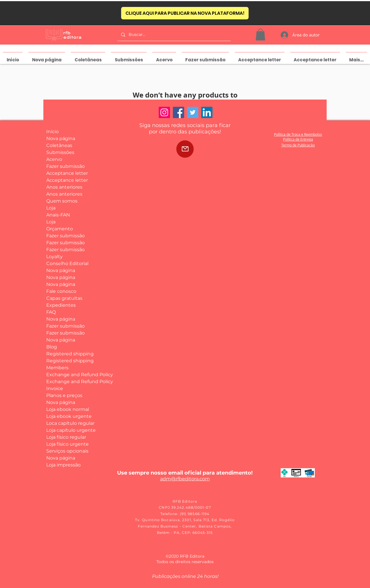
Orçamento (60, 229)
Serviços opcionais (67, 451)
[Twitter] (193, 112)
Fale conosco (61, 291)
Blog (52, 347)
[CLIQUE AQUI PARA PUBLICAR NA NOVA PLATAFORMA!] (185, 13)
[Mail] (185, 149)
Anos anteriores (64, 187)
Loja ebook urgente (67, 416)
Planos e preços (64, 395)
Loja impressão (63, 465)
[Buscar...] (174, 35)
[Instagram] (164, 112)
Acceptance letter (67, 173)
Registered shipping (67, 354)
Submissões (60, 152)
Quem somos (62, 201)
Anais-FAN (58, 215)
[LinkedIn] (207, 112)
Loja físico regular (66, 437)
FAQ (51, 312)
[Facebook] (178, 112)
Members (57, 368)
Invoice (55, 388)
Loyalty (54, 257)
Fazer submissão (65, 166)
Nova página (61, 138)
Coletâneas (59, 145)
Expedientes (61, 305)
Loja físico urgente (67, 444)
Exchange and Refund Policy (67, 375)
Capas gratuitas (64, 298)
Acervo (54, 159)
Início (52, 132)
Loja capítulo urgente (67, 430)
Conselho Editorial (67, 263)
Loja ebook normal (67, 409)
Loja (51, 208)
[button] (260, 35)
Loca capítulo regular (67, 423)
